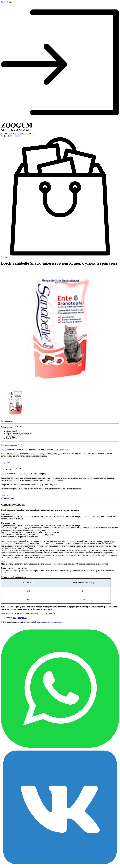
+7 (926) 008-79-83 (25, 134)
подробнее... (6, 462)
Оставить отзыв (8, 498)
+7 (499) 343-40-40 (9, 134)
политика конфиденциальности (50, 622)
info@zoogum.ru (20, 618)
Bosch (15, 431)
